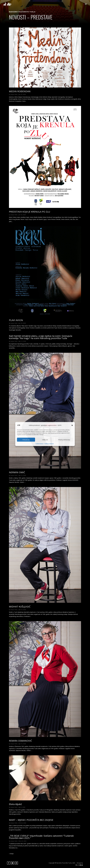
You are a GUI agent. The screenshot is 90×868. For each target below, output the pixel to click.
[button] (72, 425)
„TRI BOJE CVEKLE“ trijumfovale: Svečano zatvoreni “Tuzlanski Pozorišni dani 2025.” (41, 837)
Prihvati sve (26, 440)
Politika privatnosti (49, 444)
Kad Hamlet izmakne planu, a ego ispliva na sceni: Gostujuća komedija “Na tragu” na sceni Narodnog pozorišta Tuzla (41, 337)
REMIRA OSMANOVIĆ (20, 741)
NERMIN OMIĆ (17, 472)
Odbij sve (45, 440)
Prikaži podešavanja (64, 440)
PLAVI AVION (16, 320)
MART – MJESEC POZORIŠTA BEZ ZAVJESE (31, 820)
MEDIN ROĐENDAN (20, 91)
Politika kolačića (40, 444)
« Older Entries (13, 854)
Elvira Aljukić (15, 804)
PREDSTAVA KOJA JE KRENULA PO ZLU (30, 212)
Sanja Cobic (14, 94)
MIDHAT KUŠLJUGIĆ (20, 607)
